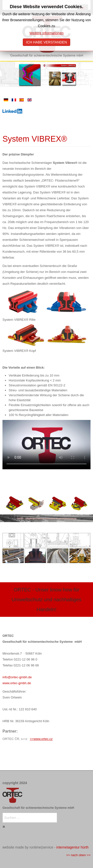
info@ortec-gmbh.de (17, 677)
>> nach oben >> (78, 855)
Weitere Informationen (46, 33)
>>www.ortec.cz (41, 739)
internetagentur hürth (72, 847)
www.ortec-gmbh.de (17, 683)
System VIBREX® (35, 139)
